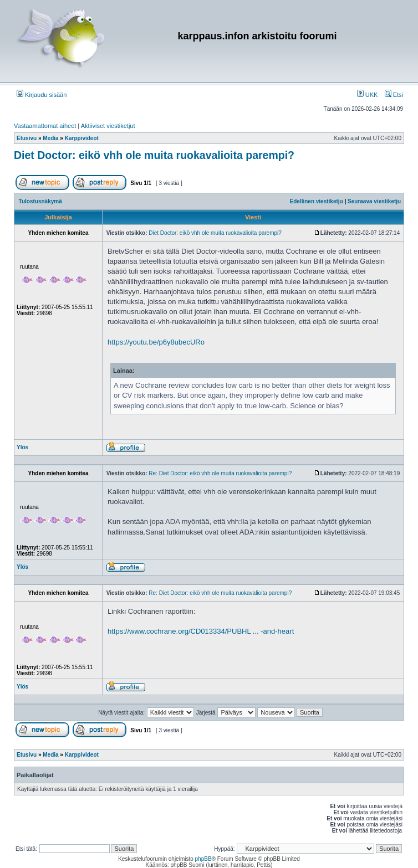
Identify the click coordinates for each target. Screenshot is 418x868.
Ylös (22, 447)
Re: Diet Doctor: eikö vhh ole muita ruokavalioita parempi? (220, 473)
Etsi (394, 95)
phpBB (203, 859)
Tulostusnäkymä (40, 201)
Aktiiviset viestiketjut (108, 126)
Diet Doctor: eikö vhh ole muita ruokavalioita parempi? (154, 155)
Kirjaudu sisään (42, 95)
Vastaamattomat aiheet (45, 126)
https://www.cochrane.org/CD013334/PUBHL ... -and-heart (201, 631)
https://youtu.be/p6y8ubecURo (156, 342)
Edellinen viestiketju (317, 201)
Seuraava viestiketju (374, 201)
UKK (368, 95)
